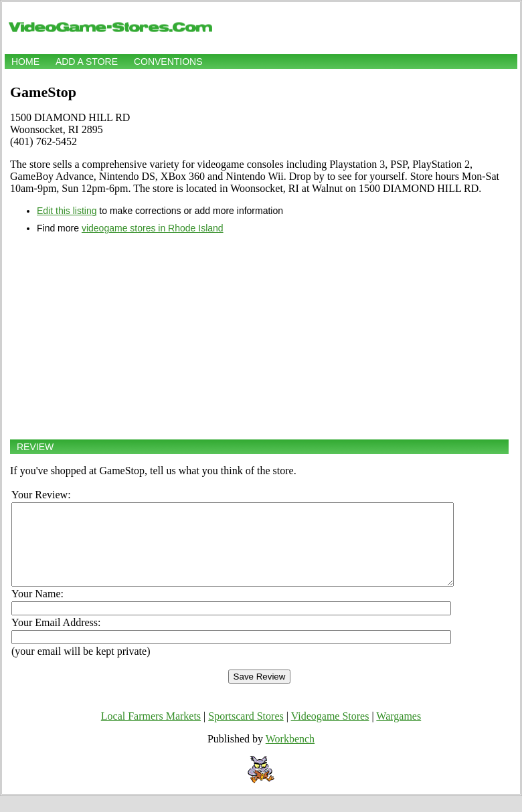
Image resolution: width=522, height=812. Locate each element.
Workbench (290, 755)
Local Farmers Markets (151, 732)
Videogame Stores (330, 732)
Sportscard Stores (246, 732)
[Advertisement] (259, 336)
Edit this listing (67, 211)
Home (25, 62)
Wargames (399, 732)
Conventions (168, 62)
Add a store (87, 62)
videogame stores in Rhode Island (153, 228)
